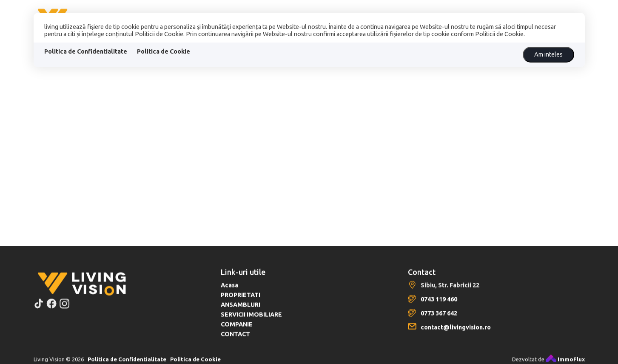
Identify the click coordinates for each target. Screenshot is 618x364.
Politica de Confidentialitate (86, 51)
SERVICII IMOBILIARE (251, 319)
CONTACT (235, 339)
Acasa (229, 290)
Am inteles (548, 54)
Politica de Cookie (164, 51)
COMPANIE (237, 329)
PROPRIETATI (241, 300)
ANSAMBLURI (241, 310)
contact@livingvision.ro (456, 332)
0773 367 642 (439, 318)
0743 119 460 (439, 304)
